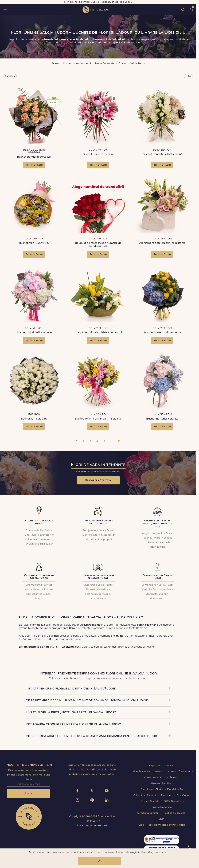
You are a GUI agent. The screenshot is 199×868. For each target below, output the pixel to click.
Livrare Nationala (162, 807)
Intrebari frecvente (179, 772)
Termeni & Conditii (148, 813)
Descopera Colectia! (98, 480)
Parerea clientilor (161, 783)
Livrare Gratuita (151, 801)
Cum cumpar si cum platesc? (162, 778)
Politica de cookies (175, 813)
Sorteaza (10, 76)
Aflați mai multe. (157, 852)
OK (100, 861)
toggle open (5, 10)
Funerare (167, 795)
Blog (142, 825)
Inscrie (29, 793)
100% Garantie (173, 801)
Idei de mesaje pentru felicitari (167, 825)
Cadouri (152, 795)
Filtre (188, 76)
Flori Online (183, 795)
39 (119, 441)
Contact (170, 766)
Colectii (138, 795)
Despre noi (155, 766)
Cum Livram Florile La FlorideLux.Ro (162, 789)
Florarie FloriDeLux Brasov (148, 772)
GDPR (162, 819)
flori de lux (95, 10)
